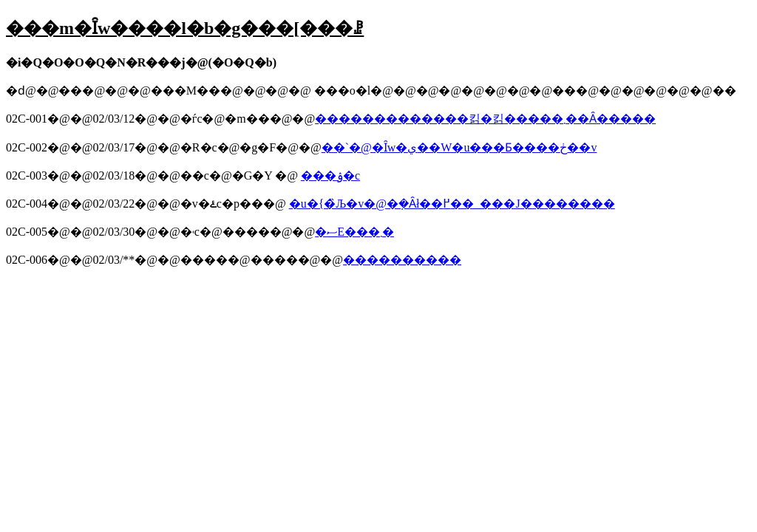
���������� (402, 260)
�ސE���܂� (354, 232)
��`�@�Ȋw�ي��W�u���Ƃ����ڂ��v (459, 147)
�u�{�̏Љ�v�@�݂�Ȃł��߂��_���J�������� (452, 204)
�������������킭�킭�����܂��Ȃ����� (485, 119)
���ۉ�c (330, 175)
